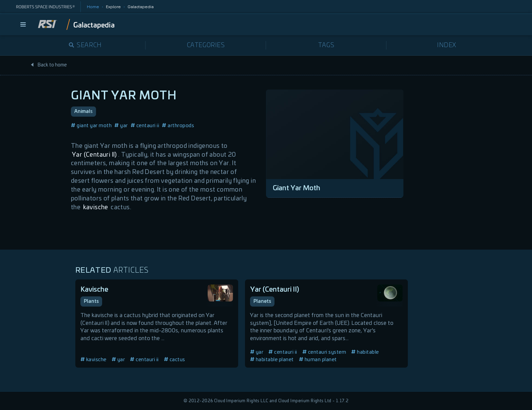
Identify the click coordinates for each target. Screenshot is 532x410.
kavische (96, 208)
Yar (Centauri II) (94, 155)
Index (447, 45)
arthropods (178, 126)
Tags (326, 45)
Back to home (49, 65)
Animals (83, 112)
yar (121, 126)
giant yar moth (91, 126)
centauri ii (145, 126)
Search (85, 45)
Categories (206, 45)
